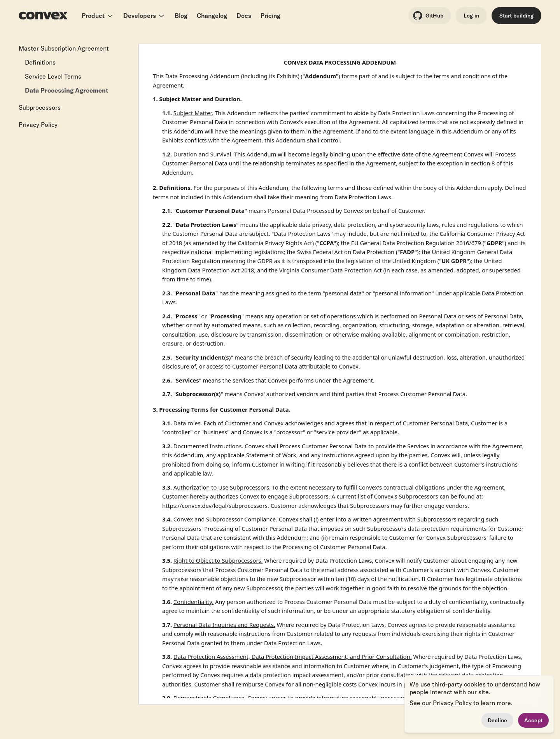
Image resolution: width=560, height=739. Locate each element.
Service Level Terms (53, 76)
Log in (471, 16)
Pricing (270, 16)
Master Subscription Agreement (64, 48)
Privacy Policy (38, 125)
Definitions (40, 62)
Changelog (212, 16)
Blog (181, 16)
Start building (516, 16)
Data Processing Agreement (66, 90)
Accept (533, 720)
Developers (144, 16)
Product (98, 16)
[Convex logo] (43, 16)
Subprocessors (40, 107)
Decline (497, 720)
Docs (244, 16)
